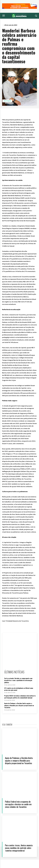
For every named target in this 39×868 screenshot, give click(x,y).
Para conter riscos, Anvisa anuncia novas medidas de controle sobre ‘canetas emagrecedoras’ (19, 848)
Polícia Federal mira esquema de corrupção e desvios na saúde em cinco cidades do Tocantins (18, 804)
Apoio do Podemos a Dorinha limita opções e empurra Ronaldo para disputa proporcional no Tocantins (19, 705)
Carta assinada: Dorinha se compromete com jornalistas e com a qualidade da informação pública (18, 680)
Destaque (7, 101)
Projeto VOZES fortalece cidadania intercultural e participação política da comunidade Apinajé (20, 697)
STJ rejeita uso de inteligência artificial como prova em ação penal (19, 689)
